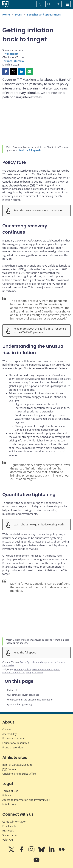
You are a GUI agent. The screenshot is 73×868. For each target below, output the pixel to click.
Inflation (7, 673)
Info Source (9, 804)
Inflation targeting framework (28, 673)
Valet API (8, 840)
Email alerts (9, 826)
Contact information (14, 822)
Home (6, 15)
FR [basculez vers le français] (58, 4)
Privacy (7, 795)
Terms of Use (10, 791)
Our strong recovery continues (23, 695)
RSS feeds (8, 831)
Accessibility (10, 734)
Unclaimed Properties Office (19, 774)
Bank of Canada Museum (17, 765)
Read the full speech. (30, 150)
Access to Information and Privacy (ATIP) (26, 800)
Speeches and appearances (44, 15)
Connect (10, 769)
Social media (10, 835)
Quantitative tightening (20, 704)
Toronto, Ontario (13, 61)
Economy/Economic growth (46, 669)
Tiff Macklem (10, 54)
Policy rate (13, 690)
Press (18, 15)
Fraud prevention (13, 747)
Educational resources (16, 743)
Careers (7, 729)
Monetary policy (22, 669)
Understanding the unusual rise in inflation (30, 700)
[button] (6, 72)
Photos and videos (13, 738)
